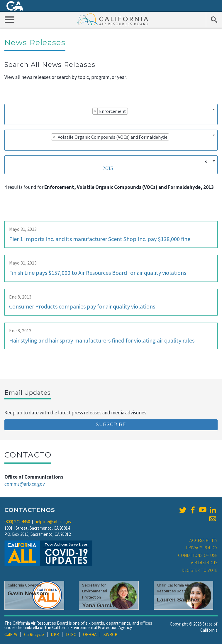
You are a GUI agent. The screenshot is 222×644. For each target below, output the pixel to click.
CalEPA (11, 634)
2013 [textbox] (108, 168)
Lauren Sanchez (178, 600)
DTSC (71, 634)
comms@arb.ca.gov (25, 484)
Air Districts (204, 563)
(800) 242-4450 (17, 522)
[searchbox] (9, 119)
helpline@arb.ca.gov (53, 522)
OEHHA (90, 634)
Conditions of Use (198, 555)
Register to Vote (200, 570)
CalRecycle (34, 634)
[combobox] (111, 114)
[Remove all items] (205, 162)
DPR (55, 634)
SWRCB (111, 634)
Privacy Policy (202, 548)
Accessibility (204, 540)
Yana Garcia (98, 605)
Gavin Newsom (28, 593)
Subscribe (111, 424)
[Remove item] (95, 111)
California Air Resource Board (113, 19)
